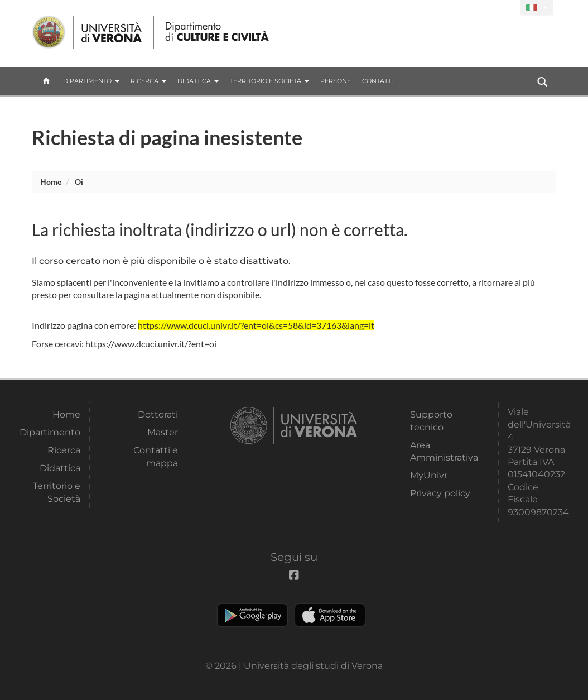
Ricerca (148, 81)
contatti (377, 81)
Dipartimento (91, 81)
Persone (336, 81)
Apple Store (330, 615)
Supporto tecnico (431, 421)
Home (51, 182)
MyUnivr (429, 475)
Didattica (198, 81)
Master (163, 432)
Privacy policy (440, 493)
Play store (252, 615)
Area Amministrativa (442, 451)
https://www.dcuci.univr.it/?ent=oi (151, 344)
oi (79, 182)
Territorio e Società (269, 81)
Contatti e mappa (156, 456)
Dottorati (158, 414)
